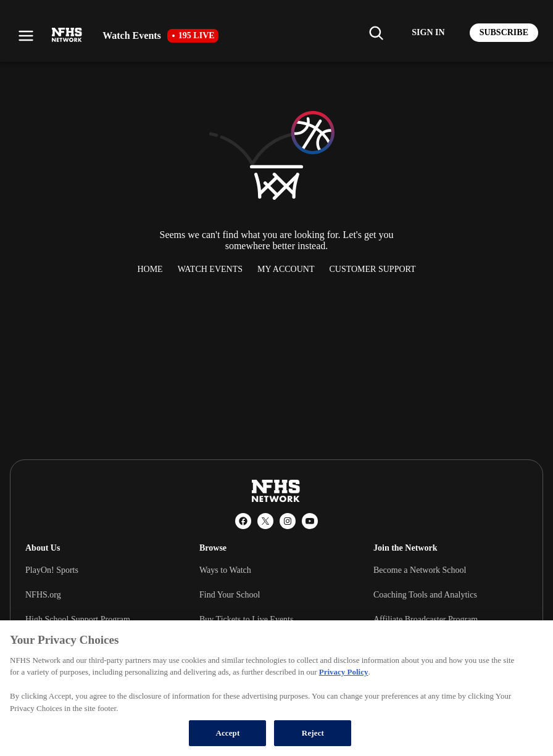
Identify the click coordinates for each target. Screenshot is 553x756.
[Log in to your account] (428, 33)
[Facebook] (243, 521)
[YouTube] (310, 521)
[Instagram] (288, 521)
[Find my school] (376, 33)
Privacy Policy (344, 672)
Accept (227, 733)
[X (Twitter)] (265, 521)
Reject (313, 733)
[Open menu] (26, 36)
